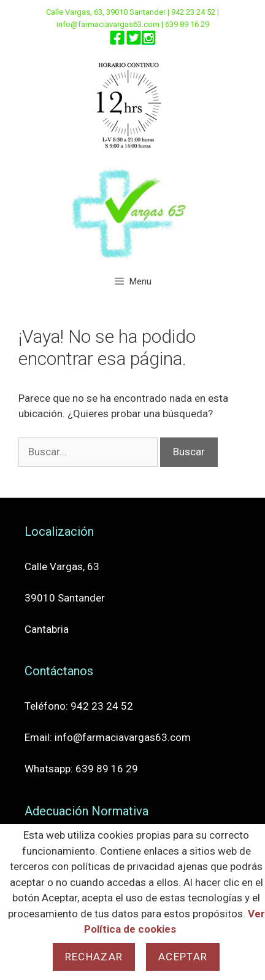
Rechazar (94, 957)
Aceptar (183, 957)
